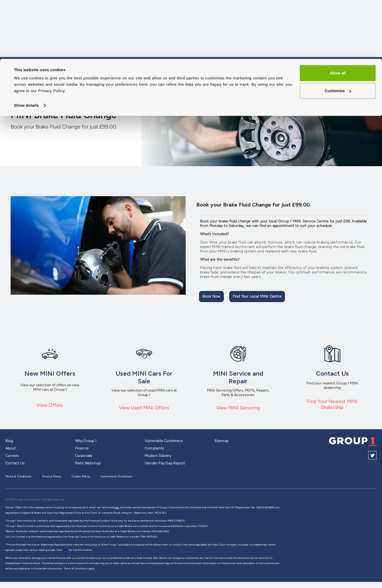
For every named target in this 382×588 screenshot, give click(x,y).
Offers (332, 83)
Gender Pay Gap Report (165, 463)
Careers (12, 456)
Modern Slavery (158, 456)
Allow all (338, 14)
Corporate (84, 456)
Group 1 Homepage (29, 83)
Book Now (211, 296)
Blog (9, 441)
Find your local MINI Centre (257, 296)
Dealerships (362, 83)
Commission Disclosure (116, 476)
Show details (26, 47)
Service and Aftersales (292, 83)
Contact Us (15, 463)
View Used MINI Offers (144, 408)
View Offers (50, 405)
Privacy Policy (52, 476)
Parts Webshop (88, 463)
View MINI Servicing (238, 408)
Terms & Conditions (18, 476)
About (10, 448)
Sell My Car (247, 83)
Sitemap (221, 441)
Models (216, 83)
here (66, 550)
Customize (338, 32)
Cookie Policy (81, 476)
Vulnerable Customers (164, 441)
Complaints (154, 448)
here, (116, 507)
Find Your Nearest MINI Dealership (332, 404)
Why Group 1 (86, 441)
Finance (82, 448)
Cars (191, 83)
